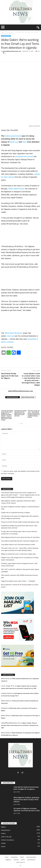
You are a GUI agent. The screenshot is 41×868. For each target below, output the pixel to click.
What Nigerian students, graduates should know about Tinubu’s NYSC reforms (18, 502)
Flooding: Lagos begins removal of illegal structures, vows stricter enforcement (19, 565)
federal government (13, 136)
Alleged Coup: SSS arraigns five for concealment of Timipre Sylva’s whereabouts (20, 559)
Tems (25, 142)
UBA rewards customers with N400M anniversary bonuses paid (19, 576)
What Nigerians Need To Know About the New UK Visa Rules (20, 537)
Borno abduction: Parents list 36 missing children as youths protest (20, 586)
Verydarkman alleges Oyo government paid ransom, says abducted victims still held (20, 413)
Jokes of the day (6, 837)
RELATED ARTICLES (13, 397)
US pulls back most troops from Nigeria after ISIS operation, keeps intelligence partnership (20, 517)
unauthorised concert (24, 156)
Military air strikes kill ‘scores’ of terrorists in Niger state (18, 554)
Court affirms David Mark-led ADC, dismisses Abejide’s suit (20, 541)
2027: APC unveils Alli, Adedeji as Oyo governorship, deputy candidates (20, 570)
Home (3, 32)
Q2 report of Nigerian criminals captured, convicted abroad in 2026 (20, 508)
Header (3, 843)
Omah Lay (14, 142)
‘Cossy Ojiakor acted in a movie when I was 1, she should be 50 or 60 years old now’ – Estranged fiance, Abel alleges (31, 379)
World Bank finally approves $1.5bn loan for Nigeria (10, 376)
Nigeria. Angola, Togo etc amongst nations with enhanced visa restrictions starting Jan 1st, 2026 (20, 725)
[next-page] (22, 423)
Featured (16, 860)
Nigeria (3, 827)
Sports (23, 860)
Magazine (8, 860)
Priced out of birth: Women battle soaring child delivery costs (20, 522)
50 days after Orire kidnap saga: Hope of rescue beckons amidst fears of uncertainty (19, 533)
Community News (31, 857)
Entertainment (10, 32)
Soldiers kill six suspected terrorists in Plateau (16, 513)
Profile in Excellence (7, 840)
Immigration (14, 857)
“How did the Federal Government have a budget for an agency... (26, 788)
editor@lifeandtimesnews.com (12, 51)
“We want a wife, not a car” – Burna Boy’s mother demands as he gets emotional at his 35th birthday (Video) (34, 414)
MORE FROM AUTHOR (28, 397)
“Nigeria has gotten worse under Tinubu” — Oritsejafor (18, 581)
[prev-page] (19, 423)
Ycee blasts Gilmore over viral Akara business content (18, 545)
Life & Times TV (20, 862)
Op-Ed (3, 847)
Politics (3, 833)
